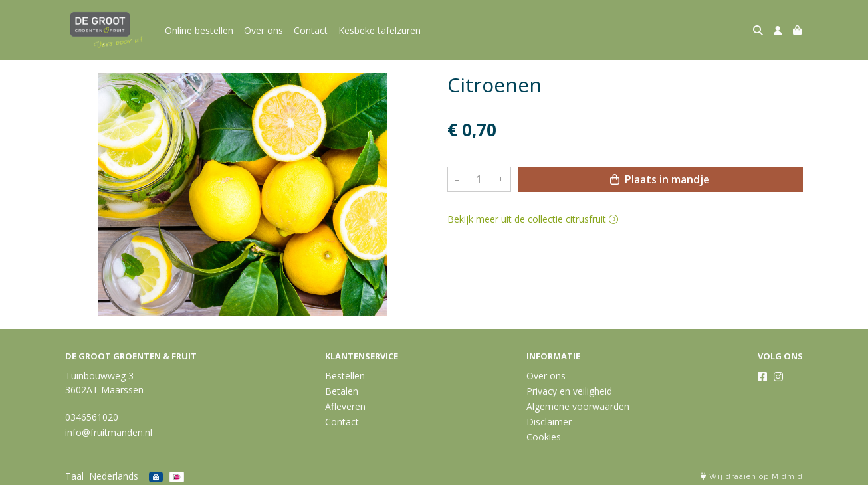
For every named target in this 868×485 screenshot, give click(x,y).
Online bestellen (199, 30)
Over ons (264, 30)
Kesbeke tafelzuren (380, 30)
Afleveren (345, 406)
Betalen (342, 391)
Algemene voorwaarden (578, 406)
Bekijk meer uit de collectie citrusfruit (533, 219)
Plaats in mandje (660, 179)
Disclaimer (549, 422)
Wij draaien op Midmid (752, 477)
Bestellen (345, 376)
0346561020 (92, 417)
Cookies (544, 437)
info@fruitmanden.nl (109, 432)
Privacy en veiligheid (569, 391)
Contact (311, 30)
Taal (74, 476)
